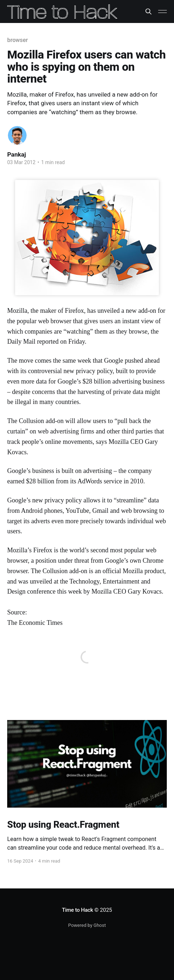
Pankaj (17, 154)
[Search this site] (148, 11)
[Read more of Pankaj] (17, 135)
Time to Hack (77, 910)
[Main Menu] (162, 11)
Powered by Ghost (87, 925)
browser (17, 40)
